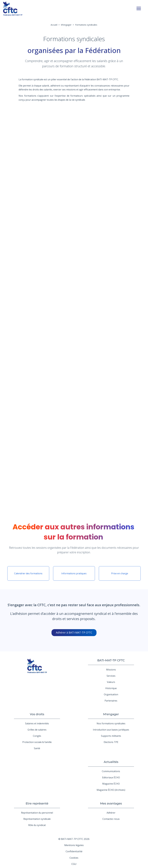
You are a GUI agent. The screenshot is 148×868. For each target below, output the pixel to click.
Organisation (111, 694)
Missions (111, 670)
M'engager (111, 714)
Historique (111, 688)
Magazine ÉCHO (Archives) (111, 790)
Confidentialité (74, 851)
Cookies (74, 858)
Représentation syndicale (37, 819)
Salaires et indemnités (37, 723)
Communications (111, 771)
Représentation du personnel (37, 813)
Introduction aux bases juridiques (111, 730)
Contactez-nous (111, 819)
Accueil (54, 25)
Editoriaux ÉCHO (111, 777)
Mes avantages (111, 803)
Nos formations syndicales (111, 723)
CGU (74, 864)
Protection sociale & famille (37, 742)
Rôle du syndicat (37, 825)
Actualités (111, 762)
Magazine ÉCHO (111, 784)
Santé (37, 748)
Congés (37, 736)
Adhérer (111, 813)
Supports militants (111, 736)
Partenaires (111, 701)
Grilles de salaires (37, 730)
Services (111, 676)
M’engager (66, 25)
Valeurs (111, 682)
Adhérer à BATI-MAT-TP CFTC (74, 632)
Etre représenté (37, 803)
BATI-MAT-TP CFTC (111, 660)
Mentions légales (74, 845)
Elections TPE (111, 742)
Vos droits (37, 714)
